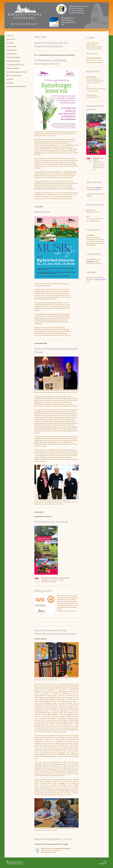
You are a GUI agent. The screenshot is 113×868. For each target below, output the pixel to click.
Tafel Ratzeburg (72, 611)
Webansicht (103, 864)
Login (105, 862)
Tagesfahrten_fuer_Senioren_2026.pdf (53, 580)
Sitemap (21, 862)
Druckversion (12, 862)
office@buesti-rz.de (92, 54)
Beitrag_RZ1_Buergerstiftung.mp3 (51, 850)
